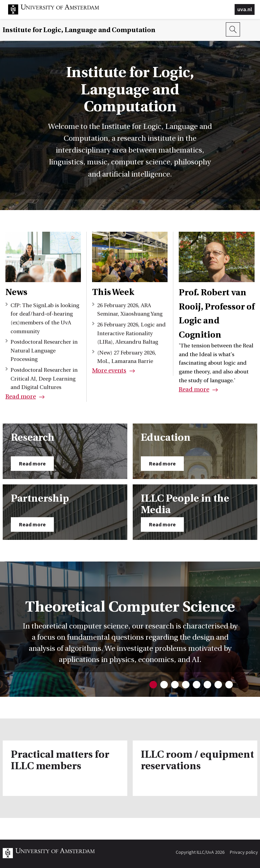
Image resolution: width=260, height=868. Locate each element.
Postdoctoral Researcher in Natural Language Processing (44, 351)
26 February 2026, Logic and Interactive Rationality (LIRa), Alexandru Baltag (131, 333)
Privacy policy (244, 852)
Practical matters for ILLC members (60, 760)
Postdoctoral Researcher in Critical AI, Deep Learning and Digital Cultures (44, 379)
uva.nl (245, 9)
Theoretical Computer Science (130, 607)
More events (109, 371)
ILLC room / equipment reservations (197, 760)
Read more (21, 397)
